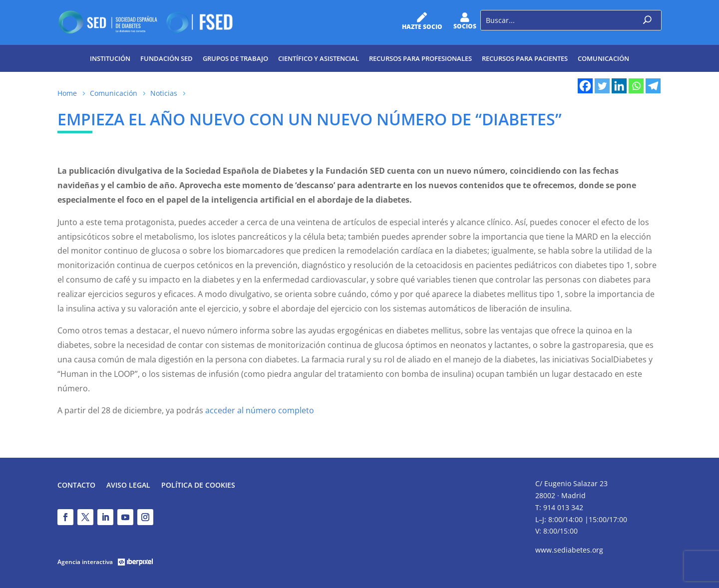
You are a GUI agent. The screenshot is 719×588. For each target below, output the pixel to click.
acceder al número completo (260, 410)
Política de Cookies (198, 486)
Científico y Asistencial (319, 58)
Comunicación (603, 58)
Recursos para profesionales (420, 58)
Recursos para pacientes (525, 58)
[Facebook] (585, 86)
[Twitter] (602, 86)
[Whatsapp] (636, 86)
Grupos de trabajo (235, 58)
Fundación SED (167, 58)
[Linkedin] (619, 86)
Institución (110, 58)
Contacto (76, 486)
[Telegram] (653, 86)
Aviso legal (128, 486)
